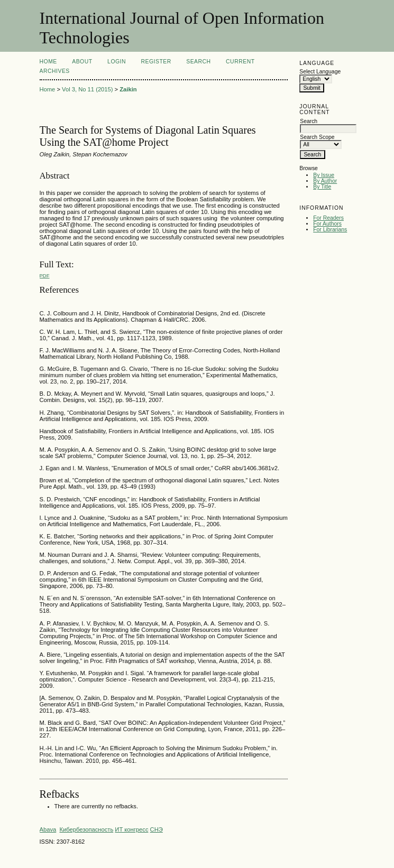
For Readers (328, 218)
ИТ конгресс (131, 829)
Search (198, 62)
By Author (325, 181)
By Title (322, 187)
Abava (48, 829)
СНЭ (157, 829)
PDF (45, 276)
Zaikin (128, 89)
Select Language (320, 72)
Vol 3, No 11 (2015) (87, 89)
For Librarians (330, 230)
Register (156, 62)
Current (240, 62)
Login (117, 62)
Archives (55, 71)
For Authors (327, 224)
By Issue (324, 175)
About (82, 62)
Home (48, 62)
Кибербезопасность (86, 829)
